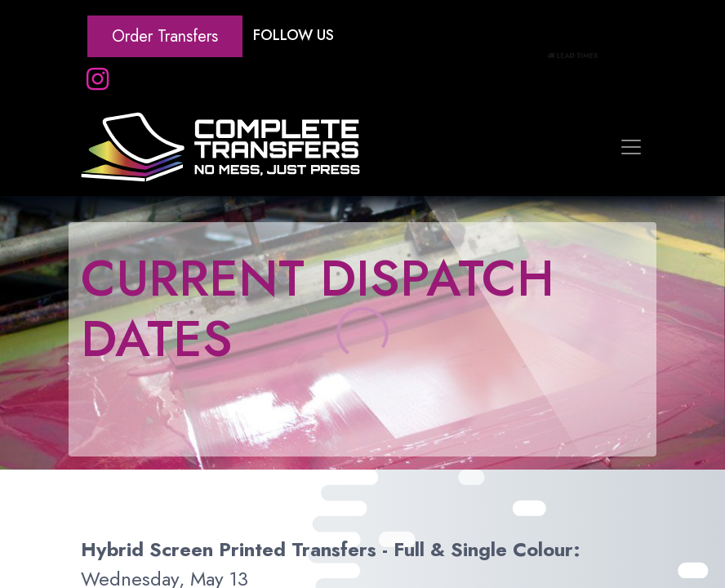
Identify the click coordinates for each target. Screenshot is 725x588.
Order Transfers (165, 36)
